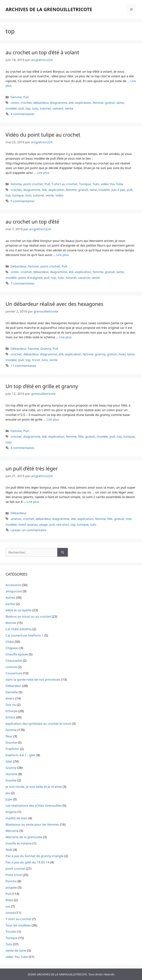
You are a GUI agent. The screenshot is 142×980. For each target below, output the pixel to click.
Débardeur (18, 266)
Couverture (14, 673)
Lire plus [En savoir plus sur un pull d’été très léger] (33, 502)
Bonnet (11, 623)
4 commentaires (22, 114)
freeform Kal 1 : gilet (21, 755)
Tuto (96, 184)
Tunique (85, 184)
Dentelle (12, 692)
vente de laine (16, 950)
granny (100, 354)
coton (15, 103)
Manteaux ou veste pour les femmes (32, 824)
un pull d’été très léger (32, 468)
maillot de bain (17, 818)
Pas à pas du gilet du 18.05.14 (27, 862)
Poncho (11, 881)
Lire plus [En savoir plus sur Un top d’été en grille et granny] (53, 419)
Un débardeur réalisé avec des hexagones (54, 304)
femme (98, 103)
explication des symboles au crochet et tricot (38, 724)
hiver (122, 354)
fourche (11, 742)
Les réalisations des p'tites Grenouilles (34, 805)
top (28, 108)
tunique (18, 195)
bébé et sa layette (19, 610)
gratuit (110, 103)
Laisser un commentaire (28, 530)
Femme (16, 97)
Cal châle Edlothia (19, 629)
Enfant (10, 717)
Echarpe (12, 711)
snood (10, 913)
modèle (11, 108)
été (71, 103)
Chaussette (14, 661)
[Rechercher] (63, 552)
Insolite (11, 780)
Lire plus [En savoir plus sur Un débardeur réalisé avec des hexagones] (65, 337)
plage (43, 524)
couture (11, 667)
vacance (84, 278)
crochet (26, 103)
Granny (46, 349)
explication (83, 103)
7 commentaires (22, 283)
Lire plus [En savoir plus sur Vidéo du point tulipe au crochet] (43, 173)
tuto (35, 108)
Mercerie (12, 831)
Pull (26, 97)
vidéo (59, 195)
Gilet (9, 761)
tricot (36, 360)
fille (81, 436)
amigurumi (14, 591)
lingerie (11, 812)
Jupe (9, 799)
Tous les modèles (18, 925)
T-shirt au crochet (64, 184)
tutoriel (45, 108)
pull (21, 108)
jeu (8, 793)
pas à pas (118, 190)
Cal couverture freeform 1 (25, 635)
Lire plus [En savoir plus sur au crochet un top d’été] (63, 255)
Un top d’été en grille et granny (42, 386)
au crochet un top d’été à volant (42, 52)
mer (129, 519)
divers (10, 698)
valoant (58, 108)
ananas (16, 519)
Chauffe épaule (17, 654)
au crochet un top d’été (32, 222)
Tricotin (11, 932)
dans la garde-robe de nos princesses (33, 679)
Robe (9, 900)
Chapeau (12, 648)
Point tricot (14, 875)
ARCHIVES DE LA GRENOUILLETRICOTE (49, 9)
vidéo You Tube (112, 184)
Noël (9, 850)
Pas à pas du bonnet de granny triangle (34, 856)
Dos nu (11, 705)
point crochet (33, 184)
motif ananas (28, 524)
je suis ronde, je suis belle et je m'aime (34, 787)
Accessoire (13, 585)
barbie (10, 604)
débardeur (41, 103)
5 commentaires (22, 201)
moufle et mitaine (19, 843)
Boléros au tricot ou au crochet (28, 616)
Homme (11, 774)
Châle (10, 642)
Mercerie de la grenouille (24, 837)
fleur (9, 736)
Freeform (12, 749)
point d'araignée (30, 278)
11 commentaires (23, 366)
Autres (10, 598)
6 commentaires (22, 448)
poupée (11, 887)
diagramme (59, 103)
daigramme (32, 436)
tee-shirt (63, 524)
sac (8, 906)
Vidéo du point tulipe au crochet (43, 135)
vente (69, 108)
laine (120, 103)
